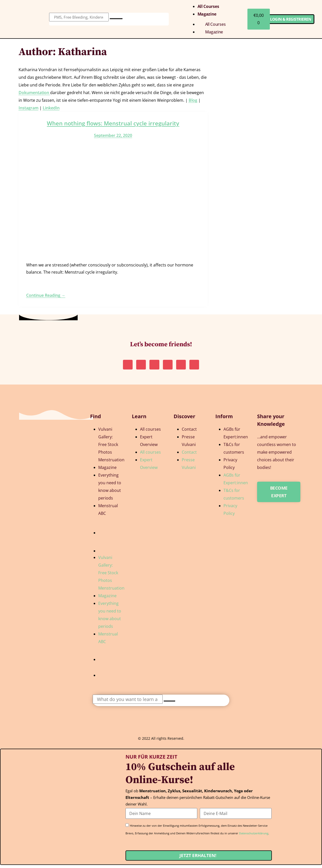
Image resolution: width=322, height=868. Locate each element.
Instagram (29, 108)
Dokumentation (34, 93)
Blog (193, 100)
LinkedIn (51, 108)
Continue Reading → (46, 295)
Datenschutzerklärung (254, 836)
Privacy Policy (230, 467)
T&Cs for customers (234, 451)
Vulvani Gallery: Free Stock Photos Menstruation (111, 448)
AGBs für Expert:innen (236, 436)
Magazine (207, 14)
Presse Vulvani (189, 444)
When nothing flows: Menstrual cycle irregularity (113, 123)
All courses (208, 6)
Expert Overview (149, 444)
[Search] (116, 19)
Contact (189, 432)
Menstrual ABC (108, 513)
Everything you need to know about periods (110, 490)
